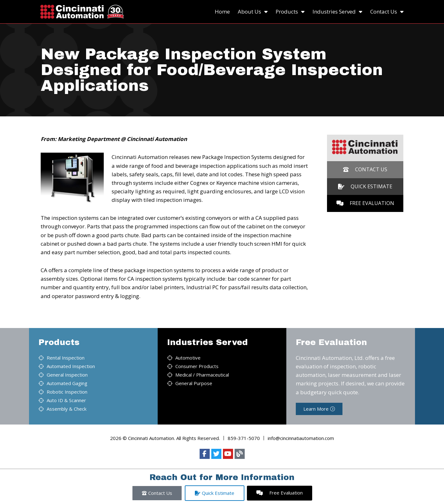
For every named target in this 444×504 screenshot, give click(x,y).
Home (222, 12)
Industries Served (337, 12)
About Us (253, 12)
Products (290, 12)
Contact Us (387, 12)
